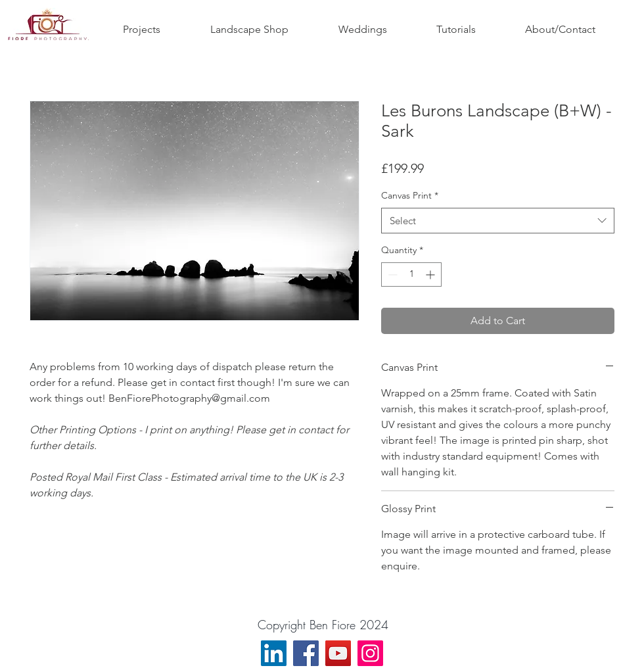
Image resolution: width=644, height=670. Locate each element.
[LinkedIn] (274, 653)
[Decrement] (391, 275)
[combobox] (498, 221)
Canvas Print (410, 195)
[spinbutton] (411, 275)
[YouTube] (338, 653)
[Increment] (431, 275)
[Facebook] (306, 653)
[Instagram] (370, 653)
